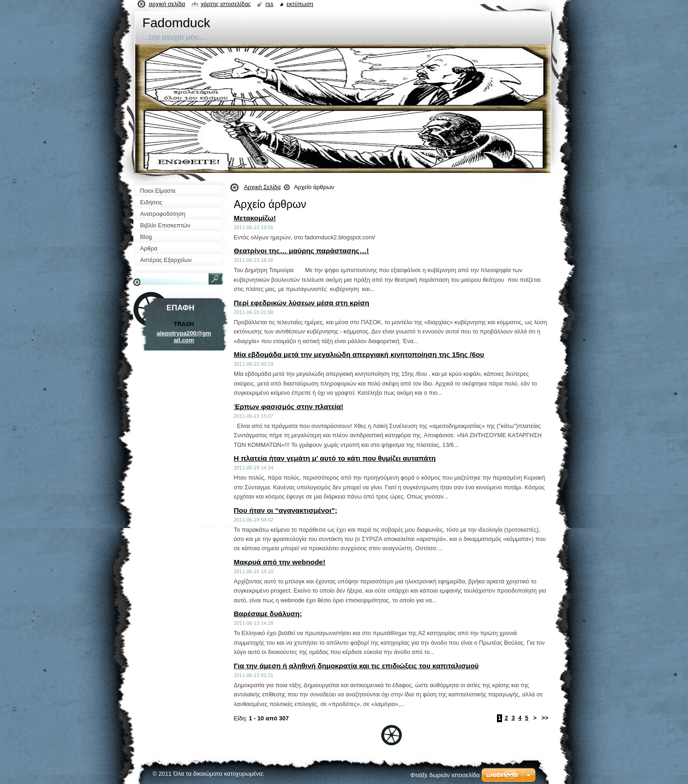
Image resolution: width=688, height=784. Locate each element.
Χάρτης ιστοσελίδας (226, 4)
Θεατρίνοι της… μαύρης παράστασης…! (302, 251)
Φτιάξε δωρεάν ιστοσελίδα (445, 775)
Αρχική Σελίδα (263, 187)
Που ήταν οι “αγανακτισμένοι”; (286, 510)
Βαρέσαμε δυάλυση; (268, 614)
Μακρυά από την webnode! (280, 562)
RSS (269, 4)
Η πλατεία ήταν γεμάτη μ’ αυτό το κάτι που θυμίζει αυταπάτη (335, 458)
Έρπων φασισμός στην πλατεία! (289, 407)
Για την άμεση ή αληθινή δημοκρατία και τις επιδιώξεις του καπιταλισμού (356, 666)
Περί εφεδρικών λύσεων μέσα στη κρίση (302, 303)
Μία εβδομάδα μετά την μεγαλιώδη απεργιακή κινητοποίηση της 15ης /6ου (359, 354)
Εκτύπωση (300, 4)
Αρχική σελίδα (167, 4)
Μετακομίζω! (255, 218)
